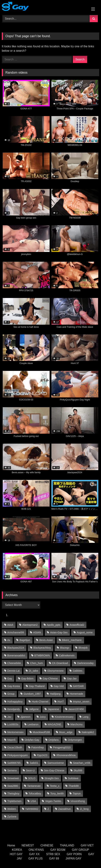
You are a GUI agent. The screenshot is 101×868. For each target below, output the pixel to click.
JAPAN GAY (73, 858)
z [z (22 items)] (48, 809)
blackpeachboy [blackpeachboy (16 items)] (42, 648)
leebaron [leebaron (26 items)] (33, 724)
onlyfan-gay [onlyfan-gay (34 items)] (32, 740)
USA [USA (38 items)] (33, 801)
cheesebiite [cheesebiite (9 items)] (14, 663)
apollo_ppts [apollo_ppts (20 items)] (54, 625)
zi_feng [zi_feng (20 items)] (84, 809)
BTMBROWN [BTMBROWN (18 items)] (42, 655)
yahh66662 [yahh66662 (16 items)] (32, 809)
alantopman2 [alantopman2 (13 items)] (30, 625)
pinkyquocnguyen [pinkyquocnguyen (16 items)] (17, 755)
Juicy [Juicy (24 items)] (43, 717)
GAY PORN (74, 854)
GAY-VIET (87, 845)
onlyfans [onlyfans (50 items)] (53, 740)
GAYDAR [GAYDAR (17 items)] (78, 686)
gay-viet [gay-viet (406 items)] (59, 686)
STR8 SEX (53, 854)
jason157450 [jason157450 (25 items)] (76, 709)
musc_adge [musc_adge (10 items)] (66, 732)
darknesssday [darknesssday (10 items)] (85, 663)
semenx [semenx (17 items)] (12, 770)
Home (11, 845)
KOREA (17, 850)
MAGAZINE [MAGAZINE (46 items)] (54, 724)
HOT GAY (16, 854)
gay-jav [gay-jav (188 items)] (72, 678)
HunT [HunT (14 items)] (61, 702)
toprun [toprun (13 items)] (77, 793)
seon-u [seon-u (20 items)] (30, 770)
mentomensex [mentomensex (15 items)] (15, 732)
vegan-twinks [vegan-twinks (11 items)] (53, 801)
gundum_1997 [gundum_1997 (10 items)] (32, 694)
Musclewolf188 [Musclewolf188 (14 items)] (41, 732)
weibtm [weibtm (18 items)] (12, 809)
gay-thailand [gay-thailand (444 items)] (37, 686)
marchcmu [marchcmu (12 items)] (76, 724)
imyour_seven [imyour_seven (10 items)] (81, 702)
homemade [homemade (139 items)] (76, 694)
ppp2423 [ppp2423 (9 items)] (42, 755)
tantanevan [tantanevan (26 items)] (34, 786)
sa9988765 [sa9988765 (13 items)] (14, 763)
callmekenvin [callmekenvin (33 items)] (67, 655)
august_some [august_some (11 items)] (85, 632)
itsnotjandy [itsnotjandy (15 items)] (14, 709)
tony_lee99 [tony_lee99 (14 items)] (57, 793)
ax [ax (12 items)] (9, 640)
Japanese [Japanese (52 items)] (53, 709)
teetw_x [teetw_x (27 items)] (55, 786)
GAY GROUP (81, 850)
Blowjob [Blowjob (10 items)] (83, 648)
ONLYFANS (36, 850)
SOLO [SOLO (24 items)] (32, 778)
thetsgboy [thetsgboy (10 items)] (13, 793)
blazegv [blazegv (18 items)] (65, 648)
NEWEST (28, 845)
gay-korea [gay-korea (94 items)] (14, 686)
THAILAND (67, 845)
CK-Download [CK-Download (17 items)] (60, 663)
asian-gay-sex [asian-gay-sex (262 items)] (59, 632)
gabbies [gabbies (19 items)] (78, 671)
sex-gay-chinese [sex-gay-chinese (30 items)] (54, 770)
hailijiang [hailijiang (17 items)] (55, 694)
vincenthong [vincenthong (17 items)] (78, 801)
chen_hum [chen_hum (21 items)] (36, 663)
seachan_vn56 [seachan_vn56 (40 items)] (82, 763)
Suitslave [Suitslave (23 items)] (73, 778)
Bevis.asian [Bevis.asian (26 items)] (46, 640)
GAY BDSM (58, 850)
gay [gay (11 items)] (10, 678)
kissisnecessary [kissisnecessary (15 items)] (64, 717)
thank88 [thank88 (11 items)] (74, 786)
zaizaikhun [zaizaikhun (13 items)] (65, 809)
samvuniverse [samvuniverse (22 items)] (56, 763)
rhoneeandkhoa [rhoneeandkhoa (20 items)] (66, 755)
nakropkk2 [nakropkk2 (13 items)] (88, 732)
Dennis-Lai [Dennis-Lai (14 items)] (13, 671)
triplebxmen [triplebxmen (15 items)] (14, 801)
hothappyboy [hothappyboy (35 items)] (15, 702)
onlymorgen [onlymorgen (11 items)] (75, 740)
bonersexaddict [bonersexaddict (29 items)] (16, 655)
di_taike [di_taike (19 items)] (34, 671)
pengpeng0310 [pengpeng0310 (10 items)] (62, 747)
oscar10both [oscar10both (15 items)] (15, 747)
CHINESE (47, 845)
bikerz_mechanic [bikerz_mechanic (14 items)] (72, 640)
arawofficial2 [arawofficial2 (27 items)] (77, 625)
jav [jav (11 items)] (9, 717)
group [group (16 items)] (11, 694)
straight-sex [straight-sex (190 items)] (52, 778)
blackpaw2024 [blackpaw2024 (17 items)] (16, 648)
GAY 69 (54, 858)
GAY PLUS (36, 858)
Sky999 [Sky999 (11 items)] (78, 770)
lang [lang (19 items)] (85, 717)
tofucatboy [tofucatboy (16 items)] (35, 793)
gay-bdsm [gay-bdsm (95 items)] (27, 678)
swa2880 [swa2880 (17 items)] (13, 786)
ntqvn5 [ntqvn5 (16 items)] (11, 740)
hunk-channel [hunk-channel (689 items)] (40, 702)
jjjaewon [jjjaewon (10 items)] (26, 717)
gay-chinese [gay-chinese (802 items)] (50, 678)
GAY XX (34, 854)
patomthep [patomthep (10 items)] (38, 747)
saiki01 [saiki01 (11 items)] (34, 763)
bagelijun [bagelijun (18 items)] (25, 640)
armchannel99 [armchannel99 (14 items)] (16, 632)
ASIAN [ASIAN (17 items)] (37, 632)
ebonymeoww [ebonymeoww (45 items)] (56, 671)
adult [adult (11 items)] (10, 625)
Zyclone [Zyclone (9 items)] (12, 816)
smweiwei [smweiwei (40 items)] (13, 778)
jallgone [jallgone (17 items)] (34, 709)
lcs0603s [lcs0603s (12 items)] (13, 724)
